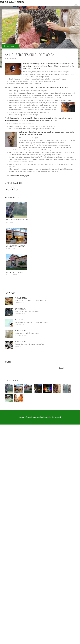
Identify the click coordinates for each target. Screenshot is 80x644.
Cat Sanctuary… (21, 309)
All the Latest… (20, 320)
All (49, 417)
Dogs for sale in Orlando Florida (18, 220)
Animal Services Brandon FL (16, 246)
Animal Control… (21, 331)
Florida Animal (11, 59)
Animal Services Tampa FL (15, 272)
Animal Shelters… (21, 298)
